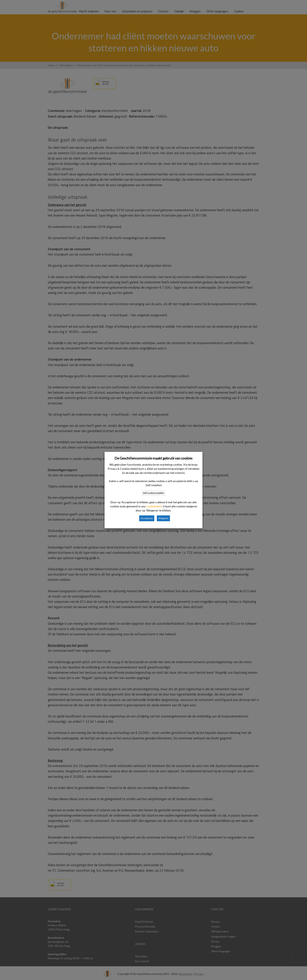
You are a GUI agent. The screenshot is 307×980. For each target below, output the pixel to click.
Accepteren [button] (147, 518)
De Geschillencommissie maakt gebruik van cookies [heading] (153, 458)
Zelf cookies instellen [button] (153, 493)
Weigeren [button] (163, 518)
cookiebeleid (154, 506)
